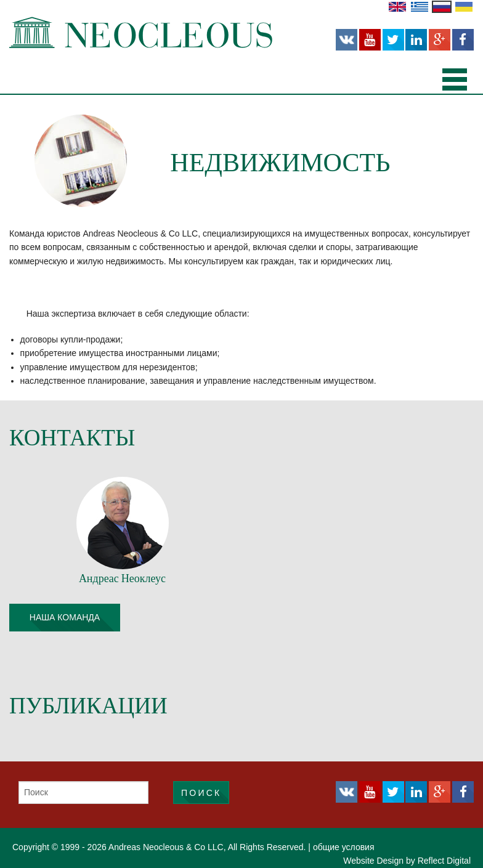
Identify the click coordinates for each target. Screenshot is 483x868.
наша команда (65, 617)
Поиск (201, 793)
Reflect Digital (444, 861)
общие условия (344, 847)
